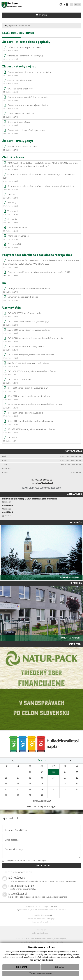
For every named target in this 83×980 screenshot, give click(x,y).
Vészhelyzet (13, 211)
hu (75, 4)
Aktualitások (75, 494)
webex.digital (46, 933)
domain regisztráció (56, 942)
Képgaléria (76, 583)
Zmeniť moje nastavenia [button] (41, 973)
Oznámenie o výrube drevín (20, 80)
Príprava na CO (14, 244)
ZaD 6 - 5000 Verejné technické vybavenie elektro (29, 330)
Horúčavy (12, 203)
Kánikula (11, 194)
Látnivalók (76, 522)
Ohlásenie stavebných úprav (20, 89)
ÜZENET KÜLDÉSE (42, 865)
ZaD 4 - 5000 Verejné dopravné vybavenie (26, 346)
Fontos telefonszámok (17, 228)
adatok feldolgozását (40, 861)
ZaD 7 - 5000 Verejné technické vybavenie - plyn (28, 322)
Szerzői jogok (50, 919)
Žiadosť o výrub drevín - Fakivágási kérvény (26, 130)
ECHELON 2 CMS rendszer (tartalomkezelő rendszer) (35, 939)
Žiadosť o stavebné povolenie (21, 113)
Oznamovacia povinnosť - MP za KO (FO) (25, 56)
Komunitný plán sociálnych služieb (23, 297)
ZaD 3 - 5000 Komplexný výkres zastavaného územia (31, 355)
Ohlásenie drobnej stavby (19, 122)
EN (79, 4)
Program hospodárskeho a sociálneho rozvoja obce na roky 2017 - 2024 (39, 272)
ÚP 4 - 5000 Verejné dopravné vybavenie (25, 413)
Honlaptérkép (36, 915)
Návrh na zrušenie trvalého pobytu (23, 147)
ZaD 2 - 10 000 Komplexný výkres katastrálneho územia (32, 371)
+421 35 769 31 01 (44, 480)
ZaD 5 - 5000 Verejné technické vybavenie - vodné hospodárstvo (36, 338)
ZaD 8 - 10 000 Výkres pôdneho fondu (24, 313)
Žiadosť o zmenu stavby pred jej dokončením (28, 105)
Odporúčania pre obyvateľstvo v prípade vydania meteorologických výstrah (41, 186)
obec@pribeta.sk (45, 483)
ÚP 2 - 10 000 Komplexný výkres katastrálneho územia (31, 429)
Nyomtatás (47, 915)
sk (71, 4)
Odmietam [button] (60, 967)
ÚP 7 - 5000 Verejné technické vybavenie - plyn (28, 388)
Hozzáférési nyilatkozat (36, 919)
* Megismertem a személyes (26, 861)
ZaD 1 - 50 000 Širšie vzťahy (19, 380)
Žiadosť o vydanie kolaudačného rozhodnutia (28, 97)
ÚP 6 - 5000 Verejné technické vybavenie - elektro (29, 396)
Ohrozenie (12, 219)
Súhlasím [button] (21, 967)
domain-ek (44, 942)
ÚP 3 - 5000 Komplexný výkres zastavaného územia (30, 421)
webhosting (24, 942)
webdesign (36, 933)
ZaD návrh (12, 438)
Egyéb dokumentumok (20, 26)
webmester (42, 930)
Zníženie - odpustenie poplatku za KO (24, 47)
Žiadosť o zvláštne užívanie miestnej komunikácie (29, 72)
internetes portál (60, 939)
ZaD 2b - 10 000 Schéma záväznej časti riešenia (28, 363)
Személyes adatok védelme (41, 922)
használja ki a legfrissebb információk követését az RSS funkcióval (41, 910)
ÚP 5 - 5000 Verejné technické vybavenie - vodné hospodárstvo (35, 404)
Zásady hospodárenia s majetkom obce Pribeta (29, 289)
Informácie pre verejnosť (18, 236)
